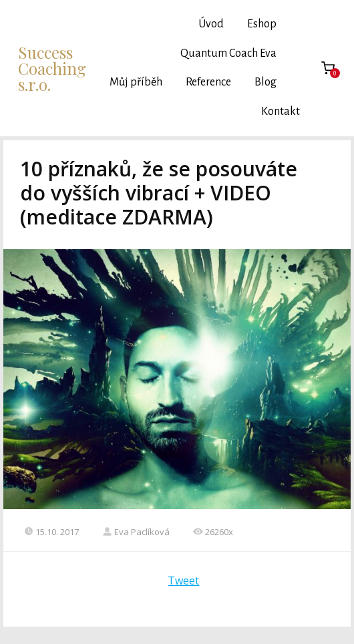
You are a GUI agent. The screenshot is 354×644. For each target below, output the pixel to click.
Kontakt (281, 112)
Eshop (262, 24)
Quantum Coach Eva (228, 53)
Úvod (211, 24)
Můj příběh (136, 82)
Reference (208, 82)
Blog (265, 82)
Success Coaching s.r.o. (52, 68)
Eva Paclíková (136, 532)
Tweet (183, 581)
